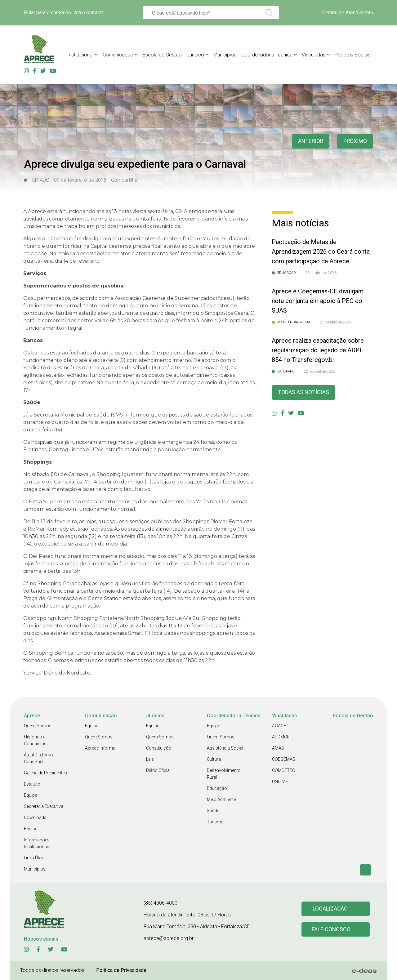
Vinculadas (314, 55)
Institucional (80, 55)
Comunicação (118, 55)
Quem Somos (38, 726)
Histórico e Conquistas (35, 740)
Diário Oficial (158, 770)
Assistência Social (225, 748)
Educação (217, 788)
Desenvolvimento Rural (224, 774)
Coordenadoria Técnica (267, 55)
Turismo (215, 822)
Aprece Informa (100, 748)
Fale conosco (331, 930)
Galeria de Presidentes (45, 773)
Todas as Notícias (304, 392)
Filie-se (31, 829)
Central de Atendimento (348, 13)
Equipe (30, 795)
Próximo (355, 141)
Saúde (213, 811)
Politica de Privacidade (121, 970)
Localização (330, 909)
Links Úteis (34, 858)
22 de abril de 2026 (320, 372)
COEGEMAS (284, 759)
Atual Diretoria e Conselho (39, 758)
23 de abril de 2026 (321, 273)
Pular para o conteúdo (47, 13)
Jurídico (195, 55)
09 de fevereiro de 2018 (80, 180)
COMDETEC (283, 770)
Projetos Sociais (353, 55)
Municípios (225, 55)
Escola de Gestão (162, 55)
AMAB (278, 748)
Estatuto (32, 784)
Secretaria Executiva (44, 806)
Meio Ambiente (221, 800)
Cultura (214, 759)
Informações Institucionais (37, 843)
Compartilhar (125, 180)
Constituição (159, 748)
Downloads (35, 817)
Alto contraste (89, 13)
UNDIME (280, 782)
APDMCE (281, 737)
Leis (150, 759)
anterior (310, 141)
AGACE (279, 726)
